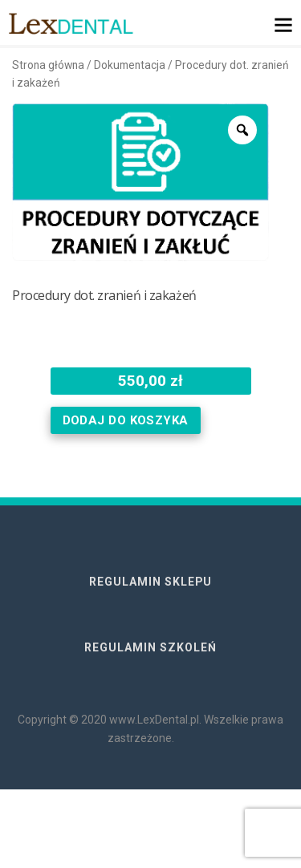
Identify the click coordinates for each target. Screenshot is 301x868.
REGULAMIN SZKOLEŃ (150, 647)
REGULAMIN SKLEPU (150, 582)
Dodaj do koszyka (126, 420)
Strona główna (48, 65)
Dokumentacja (130, 65)
